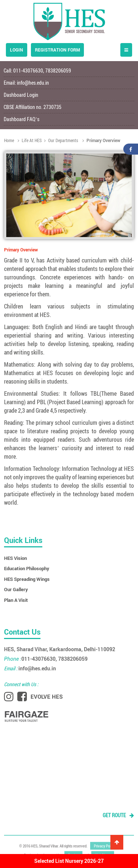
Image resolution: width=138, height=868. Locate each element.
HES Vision (15, 558)
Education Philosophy (27, 568)
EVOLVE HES (47, 696)
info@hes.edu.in (33, 83)
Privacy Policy (105, 845)
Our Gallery (16, 589)
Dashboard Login (21, 95)
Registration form (57, 50)
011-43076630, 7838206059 (46, 659)
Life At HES (30, 140)
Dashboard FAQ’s (22, 119)
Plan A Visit (16, 600)
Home (10, 140)
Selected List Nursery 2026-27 (69, 861)
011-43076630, (29, 70)
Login (17, 50)
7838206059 (58, 70)
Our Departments (61, 140)
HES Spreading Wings (27, 579)
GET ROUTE (118, 815)
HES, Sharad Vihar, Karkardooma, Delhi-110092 (60, 649)
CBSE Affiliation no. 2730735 (33, 107)
